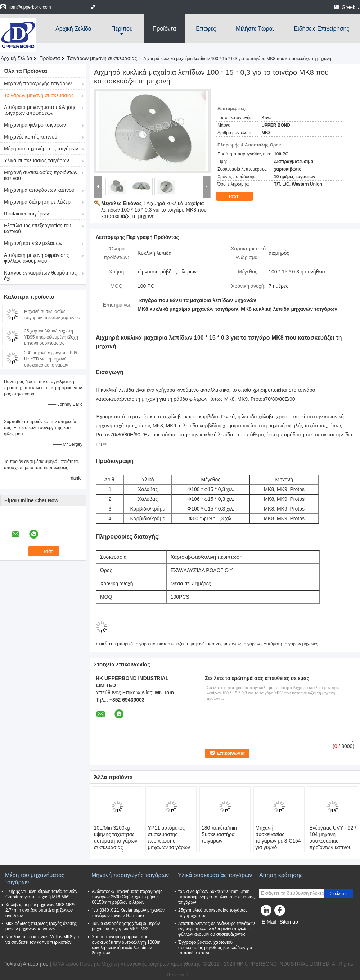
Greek (351, 7)
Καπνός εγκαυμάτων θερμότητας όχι (40, 276)
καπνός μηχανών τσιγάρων (234, 644)
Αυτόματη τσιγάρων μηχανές (291, 644)
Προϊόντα (164, 29)
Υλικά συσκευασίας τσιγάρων (37, 160)
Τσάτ (238, 196)
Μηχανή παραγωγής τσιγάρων (38, 83)
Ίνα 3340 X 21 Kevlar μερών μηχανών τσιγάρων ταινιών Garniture (128, 913)
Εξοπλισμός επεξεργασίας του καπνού (38, 228)
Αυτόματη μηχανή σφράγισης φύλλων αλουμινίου (36, 258)
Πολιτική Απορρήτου (26, 964)
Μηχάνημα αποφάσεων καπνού (39, 190)
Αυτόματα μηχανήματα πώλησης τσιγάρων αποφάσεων (40, 110)
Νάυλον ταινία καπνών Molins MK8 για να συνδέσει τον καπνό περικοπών (42, 940)
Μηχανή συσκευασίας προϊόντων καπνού (41, 175)
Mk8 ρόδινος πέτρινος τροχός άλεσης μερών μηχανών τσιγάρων (41, 926)
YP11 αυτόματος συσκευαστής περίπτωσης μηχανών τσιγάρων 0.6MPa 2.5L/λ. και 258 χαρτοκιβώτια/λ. (170, 844)
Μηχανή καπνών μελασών (33, 243)
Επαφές (206, 29)
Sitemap (289, 922)
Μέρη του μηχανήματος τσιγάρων (41, 149)
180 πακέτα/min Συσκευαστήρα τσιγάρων (219, 834)
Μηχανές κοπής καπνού (31, 137)
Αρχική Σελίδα (73, 29)
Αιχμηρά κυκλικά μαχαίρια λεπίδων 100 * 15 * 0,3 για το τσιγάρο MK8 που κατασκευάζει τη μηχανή (154, 210)
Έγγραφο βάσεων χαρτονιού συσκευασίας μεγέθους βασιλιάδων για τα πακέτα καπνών (215, 948)
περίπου (122, 29)
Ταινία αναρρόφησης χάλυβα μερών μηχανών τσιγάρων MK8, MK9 (126, 926)
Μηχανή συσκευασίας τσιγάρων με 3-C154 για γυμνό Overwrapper (278, 841)
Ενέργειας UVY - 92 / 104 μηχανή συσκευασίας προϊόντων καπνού (333, 838)
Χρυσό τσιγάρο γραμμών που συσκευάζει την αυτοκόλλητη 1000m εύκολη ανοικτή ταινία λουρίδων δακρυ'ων (126, 945)
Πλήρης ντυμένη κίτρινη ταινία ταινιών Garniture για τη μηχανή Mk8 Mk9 (41, 894)
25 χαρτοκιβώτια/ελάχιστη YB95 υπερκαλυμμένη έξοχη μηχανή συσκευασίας (51, 337)
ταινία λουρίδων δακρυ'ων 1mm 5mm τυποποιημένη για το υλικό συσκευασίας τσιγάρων (216, 897)
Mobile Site (274, 931)
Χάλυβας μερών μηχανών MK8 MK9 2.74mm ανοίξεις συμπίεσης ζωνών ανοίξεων (40, 910)
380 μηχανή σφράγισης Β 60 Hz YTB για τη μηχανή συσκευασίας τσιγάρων (51, 359)
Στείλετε (338, 893)
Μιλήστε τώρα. (255, 29)
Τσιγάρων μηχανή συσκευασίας (102, 58)
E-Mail (269, 922)
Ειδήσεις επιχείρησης (321, 29)
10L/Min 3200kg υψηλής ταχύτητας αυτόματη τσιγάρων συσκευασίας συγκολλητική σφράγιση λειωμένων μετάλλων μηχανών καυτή (117, 850)
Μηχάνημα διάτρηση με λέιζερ (37, 202)
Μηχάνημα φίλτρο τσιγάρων (35, 125)
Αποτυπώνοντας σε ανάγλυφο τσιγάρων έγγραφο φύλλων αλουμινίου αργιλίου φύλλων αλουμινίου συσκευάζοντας (217, 929)
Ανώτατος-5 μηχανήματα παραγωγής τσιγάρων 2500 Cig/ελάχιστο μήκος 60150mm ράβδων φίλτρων (127, 897)
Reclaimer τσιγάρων (26, 214)
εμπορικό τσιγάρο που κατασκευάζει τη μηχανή (160, 644)
